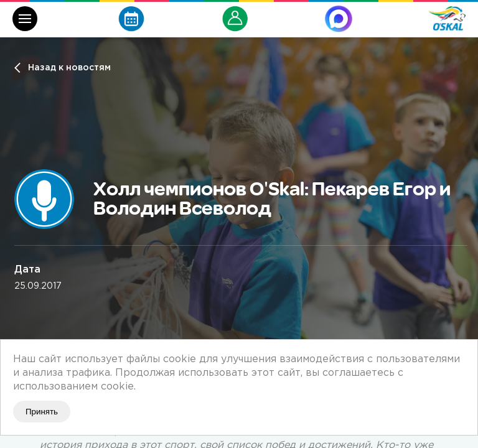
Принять (42, 412)
